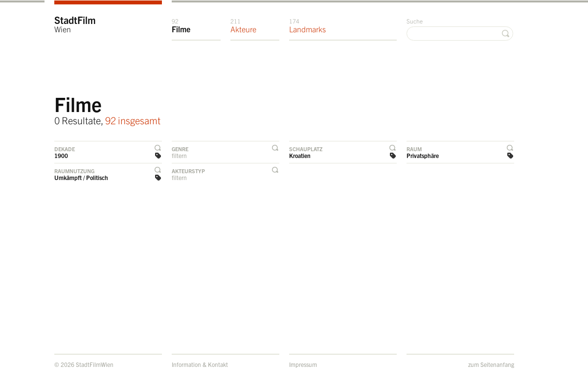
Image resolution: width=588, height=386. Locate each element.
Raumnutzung (74, 171)
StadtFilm (75, 24)
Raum (414, 149)
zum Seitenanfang (491, 364)
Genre (180, 149)
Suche (415, 21)
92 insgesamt (133, 120)
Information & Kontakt (200, 364)
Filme (181, 25)
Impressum (303, 364)
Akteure (243, 25)
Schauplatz (306, 149)
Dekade (65, 149)
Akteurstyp (188, 171)
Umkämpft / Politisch (81, 177)
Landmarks (307, 25)
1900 (61, 155)
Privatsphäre (423, 155)
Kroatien (300, 155)
